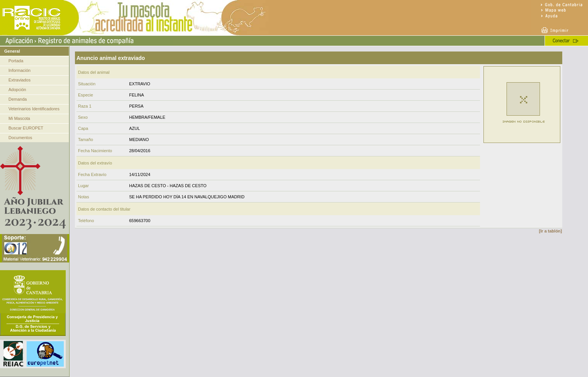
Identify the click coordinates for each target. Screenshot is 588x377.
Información (19, 70)
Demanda (18, 99)
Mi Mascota (19, 118)
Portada (16, 61)
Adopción (17, 90)
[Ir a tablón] (550, 231)
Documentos (20, 138)
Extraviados (19, 80)
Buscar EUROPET (26, 128)
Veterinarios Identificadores (34, 109)
